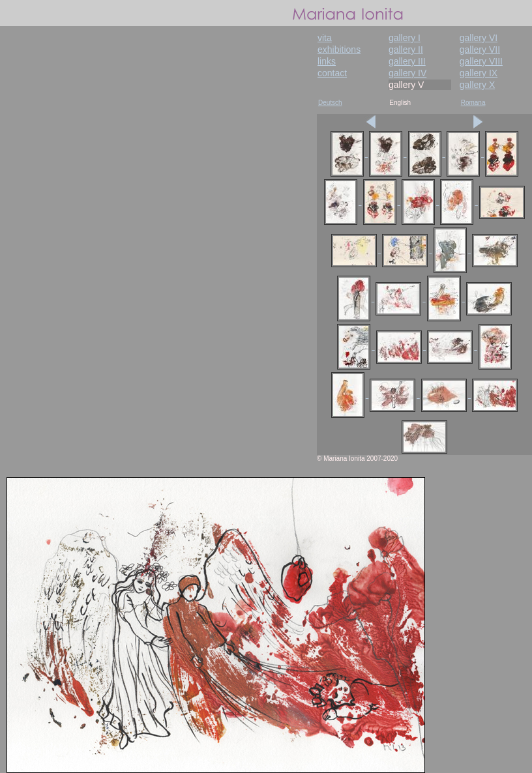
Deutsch (330, 103)
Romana (473, 103)
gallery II (406, 50)
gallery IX (479, 73)
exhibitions (339, 50)
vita (325, 38)
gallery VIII (481, 61)
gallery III (407, 61)
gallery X (477, 85)
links (327, 61)
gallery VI (479, 38)
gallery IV (407, 73)
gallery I (405, 38)
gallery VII (480, 50)
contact (332, 73)
